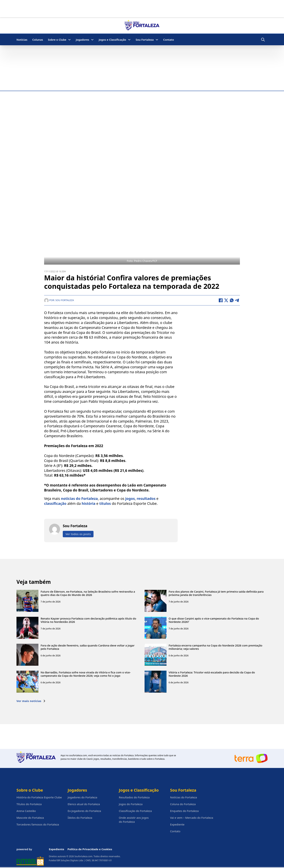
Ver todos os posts (78, 534)
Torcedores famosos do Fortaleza (38, 824)
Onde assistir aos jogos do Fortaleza (134, 820)
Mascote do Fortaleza (30, 818)
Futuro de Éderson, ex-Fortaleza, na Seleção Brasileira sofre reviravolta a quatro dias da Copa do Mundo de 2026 (88, 593)
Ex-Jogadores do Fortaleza (84, 811)
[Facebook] (221, 300)
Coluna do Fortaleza (183, 804)
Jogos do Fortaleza (131, 804)
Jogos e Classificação (112, 40)
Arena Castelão (26, 811)
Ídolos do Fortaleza (80, 818)
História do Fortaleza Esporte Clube (39, 797)
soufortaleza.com (78, 755)
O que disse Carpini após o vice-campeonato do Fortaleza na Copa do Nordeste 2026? (214, 620)
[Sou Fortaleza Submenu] (157, 40)
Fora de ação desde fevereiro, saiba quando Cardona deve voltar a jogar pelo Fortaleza (88, 647)
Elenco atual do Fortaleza (84, 804)
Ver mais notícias (31, 701)
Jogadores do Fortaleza (82, 797)
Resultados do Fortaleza (134, 797)
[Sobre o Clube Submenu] (69, 40)
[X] (226, 300)
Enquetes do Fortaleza (184, 811)
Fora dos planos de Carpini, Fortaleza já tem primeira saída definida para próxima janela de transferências (216, 593)
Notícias (22, 40)
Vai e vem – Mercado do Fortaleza (191, 818)
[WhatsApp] (232, 300)
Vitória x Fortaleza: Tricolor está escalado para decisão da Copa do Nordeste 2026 (212, 674)
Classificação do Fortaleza (135, 811)
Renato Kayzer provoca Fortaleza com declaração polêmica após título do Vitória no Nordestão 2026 (88, 620)
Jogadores (82, 40)
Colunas (38, 40)
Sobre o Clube (57, 40)
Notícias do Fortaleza (183, 797)
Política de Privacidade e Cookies (90, 849)
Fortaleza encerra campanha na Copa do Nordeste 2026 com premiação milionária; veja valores (216, 647)
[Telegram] (237, 300)
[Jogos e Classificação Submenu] (129, 40)
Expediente (177, 824)
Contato (169, 40)
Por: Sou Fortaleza (59, 300)
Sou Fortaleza (145, 40)
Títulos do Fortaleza (29, 804)
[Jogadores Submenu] (92, 40)
